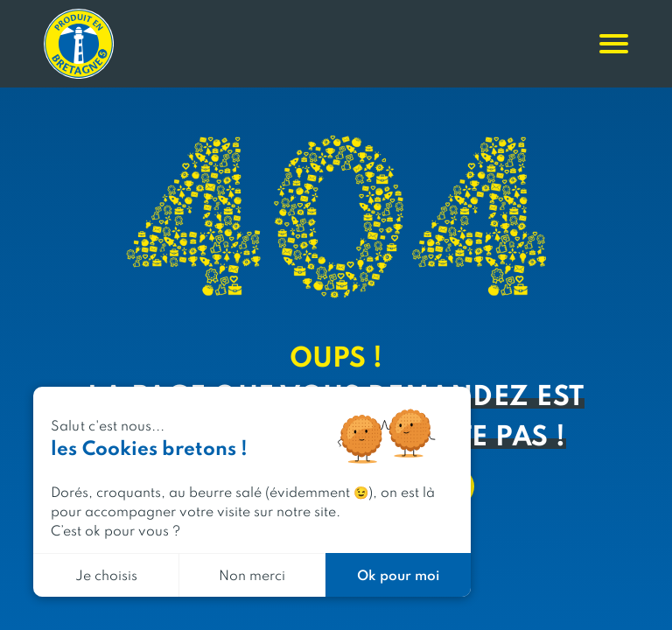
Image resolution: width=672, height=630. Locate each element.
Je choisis (106, 574)
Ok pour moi (398, 574)
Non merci (252, 574)
